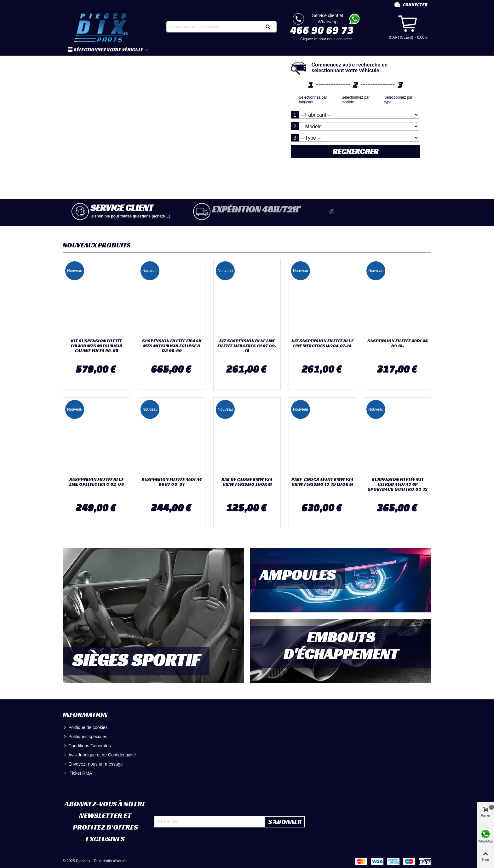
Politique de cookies (85, 728)
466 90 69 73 (322, 30)
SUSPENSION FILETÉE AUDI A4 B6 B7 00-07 (172, 482)
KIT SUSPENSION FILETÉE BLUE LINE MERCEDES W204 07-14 (322, 343)
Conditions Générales (87, 746)
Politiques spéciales (85, 737)
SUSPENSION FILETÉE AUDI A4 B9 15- (398, 343)
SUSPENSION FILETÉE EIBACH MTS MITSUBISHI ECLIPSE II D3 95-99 (172, 346)
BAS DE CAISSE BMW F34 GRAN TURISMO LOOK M (247, 482)
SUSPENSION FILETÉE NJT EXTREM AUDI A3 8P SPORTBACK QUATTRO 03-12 (398, 484)
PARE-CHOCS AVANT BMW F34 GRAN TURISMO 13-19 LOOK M (322, 482)
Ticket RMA (77, 773)
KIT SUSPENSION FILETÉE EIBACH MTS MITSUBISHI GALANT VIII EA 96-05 (97, 346)
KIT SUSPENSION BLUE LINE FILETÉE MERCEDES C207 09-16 (247, 346)
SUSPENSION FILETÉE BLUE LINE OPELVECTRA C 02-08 (97, 482)
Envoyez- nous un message (93, 764)
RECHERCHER (359, 152)
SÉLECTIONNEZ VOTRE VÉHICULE (106, 50)
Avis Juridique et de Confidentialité (99, 755)
